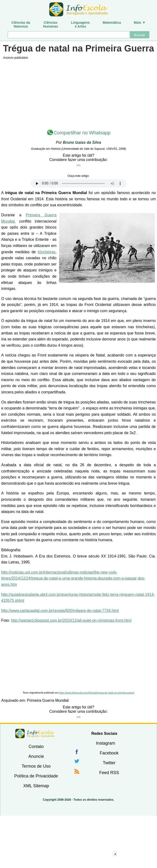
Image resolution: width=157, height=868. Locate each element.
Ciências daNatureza (21, 24)
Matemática (112, 23)
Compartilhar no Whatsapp (82, 133)
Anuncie (36, 756)
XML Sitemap (36, 786)
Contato (36, 747)
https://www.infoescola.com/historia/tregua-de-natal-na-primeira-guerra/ (97, 693)
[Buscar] (69, 35)
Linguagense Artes (81, 24)
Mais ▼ (140, 23)
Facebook (109, 753)
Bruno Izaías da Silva (82, 142)
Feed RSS (109, 773)
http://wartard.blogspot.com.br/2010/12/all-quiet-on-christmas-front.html (71, 620)
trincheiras (47, 252)
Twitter (109, 763)
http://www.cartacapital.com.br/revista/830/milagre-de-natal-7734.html (60, 611)
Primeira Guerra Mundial (48, 700)
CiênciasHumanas (51, 24)
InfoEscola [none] (35, 733)
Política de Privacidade (36, 776)
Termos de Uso (36, 766)
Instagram (106, 743)
